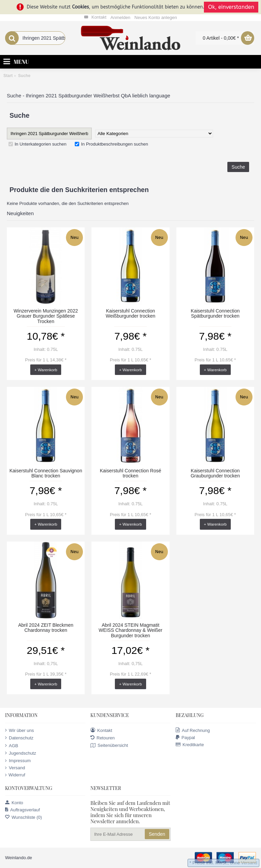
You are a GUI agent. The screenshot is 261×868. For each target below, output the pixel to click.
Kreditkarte (190, 745)
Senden (157, 834)
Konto (14, 803)
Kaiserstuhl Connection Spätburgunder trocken (215, 313)
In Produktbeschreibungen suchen (111, 144)
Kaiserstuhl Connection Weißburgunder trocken (130, 313)
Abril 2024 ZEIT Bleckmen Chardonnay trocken (46, 628)
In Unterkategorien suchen (37, 144)
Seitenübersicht (109, 746)
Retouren (102, 738)
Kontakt (101, 730)
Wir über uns (20, 730)
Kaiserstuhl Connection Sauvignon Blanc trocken (46, 473)
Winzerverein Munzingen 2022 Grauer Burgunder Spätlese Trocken (46, 316)
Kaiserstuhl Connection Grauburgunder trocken (215, 473)
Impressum (18, 761)
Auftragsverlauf (22, 810)
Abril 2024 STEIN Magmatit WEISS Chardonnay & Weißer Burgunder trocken (130, 630)
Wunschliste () (23, 817)
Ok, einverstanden (231, 7)
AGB (12, 746)
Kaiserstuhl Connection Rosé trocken (131, 473)
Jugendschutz (21, 753)
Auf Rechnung (193, 730)
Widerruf (15, 775)
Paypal (185, 738)
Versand (15, 768)
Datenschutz (19, 738)
